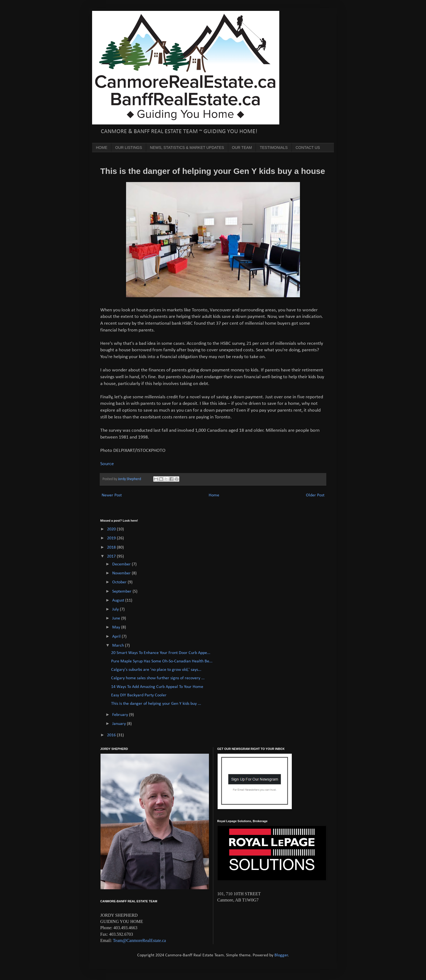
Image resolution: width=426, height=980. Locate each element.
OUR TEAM (242, 148)
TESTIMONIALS (274, 148)
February (121, 715)
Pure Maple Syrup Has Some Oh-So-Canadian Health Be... (162, 661)
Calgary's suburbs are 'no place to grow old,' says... (156, 670)
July (116, 609)
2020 (112, 529)
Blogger (281, 955)
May (117, 627)
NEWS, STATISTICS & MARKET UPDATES (187, 148)
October (120, 582)
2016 (112, 735)
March (119, 646)
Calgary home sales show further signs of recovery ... (158, 678)
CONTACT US (308, 148)
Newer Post (112, 495)
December (122, 564)
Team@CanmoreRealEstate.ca (139, 940)
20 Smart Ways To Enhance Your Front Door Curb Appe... (161, 653)
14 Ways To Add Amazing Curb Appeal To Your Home (157, 687)
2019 (112, 538)
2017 (112, 556)
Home (214, 495)
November (122, 573)
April (117, 637)
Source (107, 464)
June (117, 618)
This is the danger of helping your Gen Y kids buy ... (156, 704)
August (119, 600)
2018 (112, 547)
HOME (102, 148)
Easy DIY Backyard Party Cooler (139, 695)
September (122, 591)
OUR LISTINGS (129, 148)
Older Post (315, 495)
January (120, 724)
